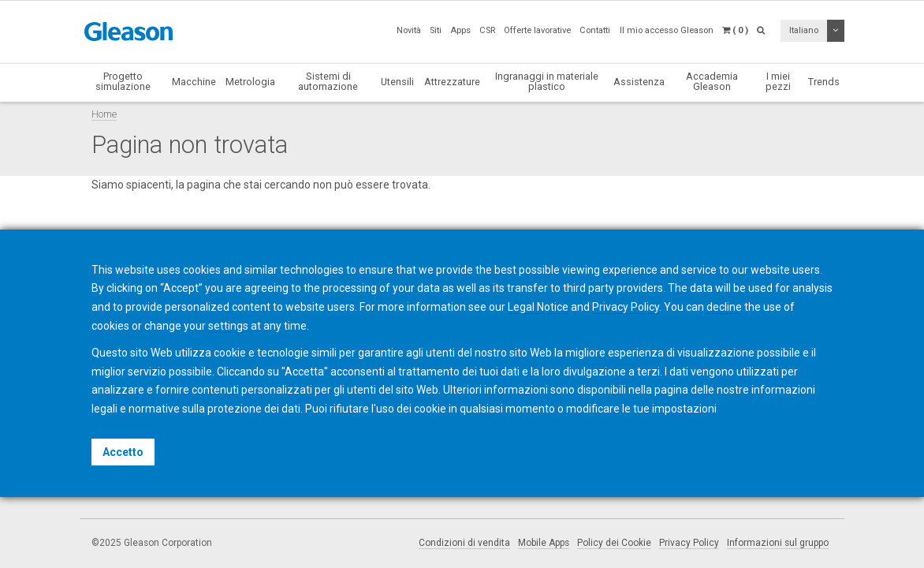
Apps (460, 30)
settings (228, 326)
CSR (487, 30)
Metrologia (250, 82)
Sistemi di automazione (328, 81)
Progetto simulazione (123, 81)
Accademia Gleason (712, 81)
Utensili (397, 82)
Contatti (595, 30)
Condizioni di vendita (464, 543)
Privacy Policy (689, 543)
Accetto (123, 452)
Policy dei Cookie (614, 543)
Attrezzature (452, 82)
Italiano (804, 30)
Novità (409, 30)
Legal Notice (538, 307)
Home (104, 114)
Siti (436, 30)
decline (724, 307)
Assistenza (639, 82)
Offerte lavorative (537, 30)
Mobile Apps (544, 543)
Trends (824, 82)
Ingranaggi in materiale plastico (547, 81)
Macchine (194, 82)
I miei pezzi (778, 81)
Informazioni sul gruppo (778, 543)
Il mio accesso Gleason (667, 30)
